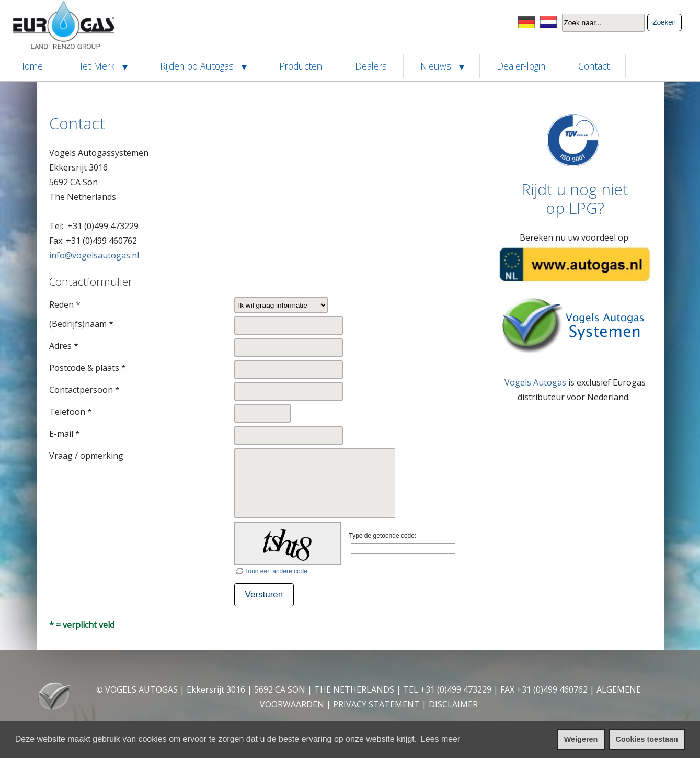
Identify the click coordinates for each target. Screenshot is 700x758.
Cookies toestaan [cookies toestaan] (647, 739)
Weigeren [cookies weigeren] (581, 739)
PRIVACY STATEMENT (376, 704)
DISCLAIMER (453, 704)
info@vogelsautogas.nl (94, 255)
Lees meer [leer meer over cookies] (441, 739)
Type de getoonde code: (383, 536)
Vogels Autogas (535, 382)
